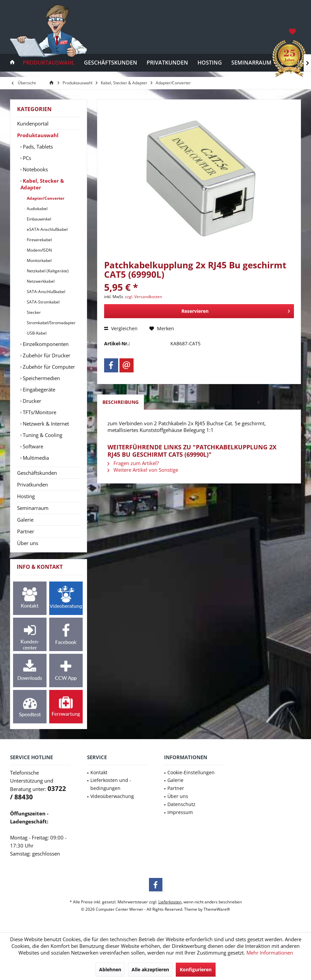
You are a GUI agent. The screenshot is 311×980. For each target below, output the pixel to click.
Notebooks (35, 169)
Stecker (33, 312)
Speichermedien (41, 378)
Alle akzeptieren (150, 969)
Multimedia (35, 458)
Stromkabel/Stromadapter (51, 323)
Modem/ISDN (39, 250)
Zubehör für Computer (48, 367)
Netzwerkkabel (40, 281)
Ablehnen (110, 969)
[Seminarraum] (251, 63)
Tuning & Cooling (42, 435)
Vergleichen (121, 328)
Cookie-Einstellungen (191, 772)
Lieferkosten (170, 902)
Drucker (31, 401)
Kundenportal (33, 123)
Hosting (26, 496)
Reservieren (236, 310)
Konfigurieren (196, 969)
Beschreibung (121, 402)
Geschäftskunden (37, 473)
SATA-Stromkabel (43, 302)
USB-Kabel (36, 333)
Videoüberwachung (112, 796)
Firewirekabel (39, 240)
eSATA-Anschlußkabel (47, 229)
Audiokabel (37, 209)
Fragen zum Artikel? (133, 463)
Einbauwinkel (38, 219)
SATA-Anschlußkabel (46, 292)
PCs (26, 158)
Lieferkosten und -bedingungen (111, 784)
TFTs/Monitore (39, 412)
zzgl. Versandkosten (143, 297)
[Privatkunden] (167, 63)
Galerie (25, 520)
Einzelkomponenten (45, 344)
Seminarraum (33, 508)
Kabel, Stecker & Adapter (42, 184)
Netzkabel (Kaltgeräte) (47, 271)
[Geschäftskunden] (111, 63)
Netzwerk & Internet (45, 424)
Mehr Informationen (270, 953)
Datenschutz (181, 804)
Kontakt (99, 772)
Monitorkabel (39, 260)
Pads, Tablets (37, 147)
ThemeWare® (217, 909)
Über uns (28, 543)
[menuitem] (293, 31)
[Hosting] (210, 63)
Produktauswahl (38, 135)
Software (32, 446)
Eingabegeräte (38, 389)
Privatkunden (32, 484)
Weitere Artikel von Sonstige (143, 470)
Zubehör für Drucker (46, 355)
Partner (26, 531)
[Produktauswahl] (49, 63)
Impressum (180, 812)
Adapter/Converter (45, 198)
